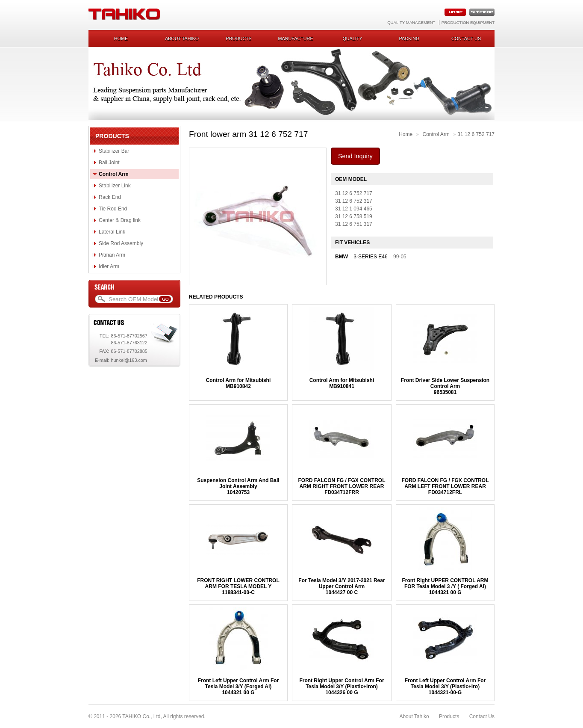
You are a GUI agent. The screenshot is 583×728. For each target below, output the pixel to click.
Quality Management (411, 22)
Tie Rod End (113, 209)
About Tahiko (182, 38)
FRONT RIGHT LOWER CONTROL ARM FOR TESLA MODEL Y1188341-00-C (238, 586)
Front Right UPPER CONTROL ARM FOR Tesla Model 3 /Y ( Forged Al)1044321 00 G (445, 586)
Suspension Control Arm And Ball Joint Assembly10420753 (238, 486)
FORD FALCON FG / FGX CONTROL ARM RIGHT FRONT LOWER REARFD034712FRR (342, 486)
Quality (352, 38)
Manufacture (295, 38)
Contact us (466, 38)
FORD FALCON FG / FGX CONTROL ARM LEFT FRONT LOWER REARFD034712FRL (445, 486)
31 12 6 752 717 (476, 134)
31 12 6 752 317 (354, 201)
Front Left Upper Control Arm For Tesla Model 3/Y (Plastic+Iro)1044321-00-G (445, 687)
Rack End (110, 197)
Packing (409, 38)
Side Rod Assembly (121, 243)
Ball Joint (109, 163)
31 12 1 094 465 (354, 209)
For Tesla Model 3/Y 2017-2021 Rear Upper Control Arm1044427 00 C (342, 586)
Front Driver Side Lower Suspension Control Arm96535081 (445, 386)
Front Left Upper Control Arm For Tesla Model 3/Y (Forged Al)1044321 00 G (238, 687)
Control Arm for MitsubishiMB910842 (238, 383)
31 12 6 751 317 (354, 224)
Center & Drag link (120, 220)
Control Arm (114, 174)
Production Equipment (468, 22)
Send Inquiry (355, 156)
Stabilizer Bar (114, 151)
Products (239, 38)
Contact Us (482, 716)
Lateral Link (112, 232)
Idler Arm (109, 266)
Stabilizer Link (115, 186)
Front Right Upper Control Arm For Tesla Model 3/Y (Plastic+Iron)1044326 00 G (342, 687)
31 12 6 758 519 (354, 216)
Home (121, 38)
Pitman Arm (112, 255)
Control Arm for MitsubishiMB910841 (342, 383)
